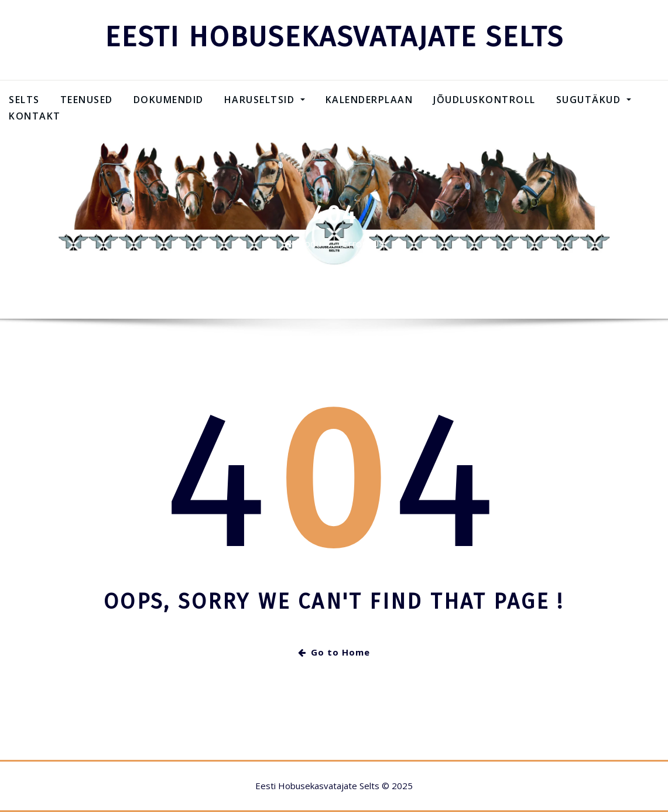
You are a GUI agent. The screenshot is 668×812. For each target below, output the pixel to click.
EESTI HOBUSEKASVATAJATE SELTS (334, 37)
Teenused (87, 100)
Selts (24, 100)
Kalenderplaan (369, 100)
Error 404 (363, 244)
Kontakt (35, 116)
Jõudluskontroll (484, 100)
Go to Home (334, 652)
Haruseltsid (265, 100)
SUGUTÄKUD (594, 100)
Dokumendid (169, 100)
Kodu (310, 244)
